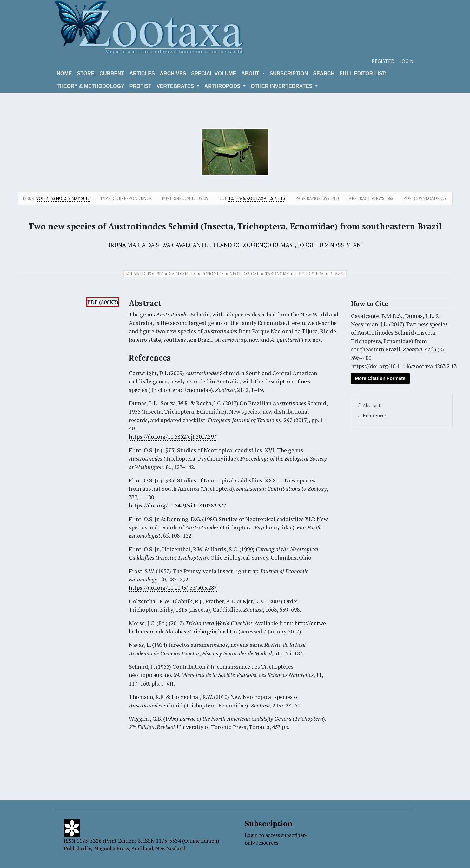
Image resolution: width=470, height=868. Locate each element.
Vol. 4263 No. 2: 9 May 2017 (63, 198)
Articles (142, 73)
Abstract (372, 405)
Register (383, 61)
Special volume (214, 73)
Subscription (289, 73)
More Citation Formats (380, 378)
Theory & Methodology (91, 86)
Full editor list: (363, 73)
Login (406, 61)
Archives (173, 73)
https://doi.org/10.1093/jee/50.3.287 (173, 588)
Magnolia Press (111, 848)
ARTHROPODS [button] (223, 86)
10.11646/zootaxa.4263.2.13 (257, 198)
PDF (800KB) (103, 302)
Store (86, 73)
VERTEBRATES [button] (176, 86)
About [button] (251, 73)
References (375, 416)
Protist (140, 86)
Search (324, 73)
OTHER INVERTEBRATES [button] (282, 86)
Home (64, 73)
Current (112, 73)
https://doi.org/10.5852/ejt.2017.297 (173, 437)
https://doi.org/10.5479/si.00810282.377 (178, 505)
